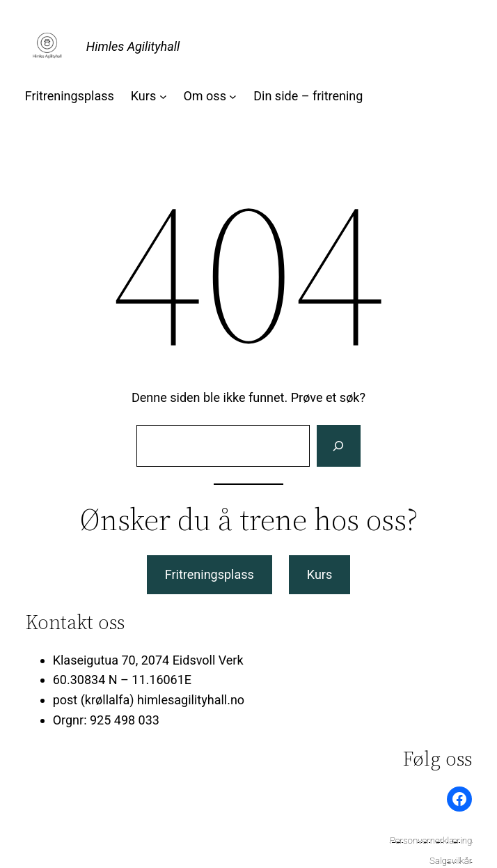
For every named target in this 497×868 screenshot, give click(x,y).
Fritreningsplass (210, 574)
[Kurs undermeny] (163, 96)
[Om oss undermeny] (233, 96)
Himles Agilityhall (133, 46)
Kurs (319, 574)
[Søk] (338, 446)
